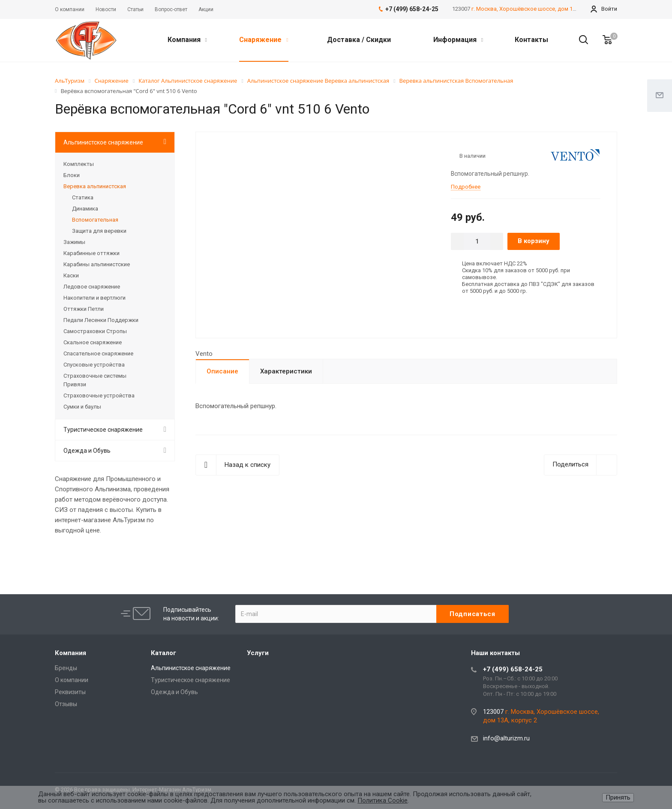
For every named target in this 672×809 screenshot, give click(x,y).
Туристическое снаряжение (103, 430)
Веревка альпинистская (95, 186)
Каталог (163, 653)
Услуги (258, 653)
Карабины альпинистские (97, 264)
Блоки (72, 175)
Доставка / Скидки (359, 40)
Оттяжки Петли (84, 309)
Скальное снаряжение (93, 342)
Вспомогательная (95, 220)
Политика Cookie (382, 800)
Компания (187, 40)
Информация (458, 40)
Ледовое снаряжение (92, 287)
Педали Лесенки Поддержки (101, 320)
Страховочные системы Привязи (95, 380)
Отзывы (66, 704)
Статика (83, 197)
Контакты (531, 40)
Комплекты (79, 164)
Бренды (66, 668)
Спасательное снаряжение (98, 353)
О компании (72, 680)
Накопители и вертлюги (94, 298)
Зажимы (74, 242)
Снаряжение (264, 40)
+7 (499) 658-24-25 (513, 669)
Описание (222, 371)
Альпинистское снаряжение (103, 142)
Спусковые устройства (94, 365)
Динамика (85, 209)
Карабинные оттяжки (91, 253)
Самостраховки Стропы (95, 331)
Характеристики (286, 371)
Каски (71, 275)
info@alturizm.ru (506, 738)
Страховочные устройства (99, 395)
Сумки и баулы (82, 407)
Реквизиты (70, 692)
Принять (618, 797)
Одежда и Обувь (87, 451)
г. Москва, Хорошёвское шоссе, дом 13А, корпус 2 (538, 9)
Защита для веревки (99, 231)
